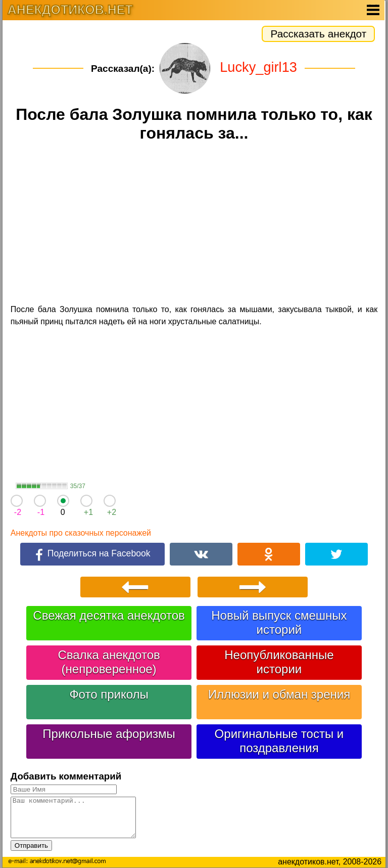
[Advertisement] (194, 225)
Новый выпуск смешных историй (279, 622)
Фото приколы (109, 694)
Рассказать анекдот (318, 34)
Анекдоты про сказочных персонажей (81, 533)
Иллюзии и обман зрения (279, 694)
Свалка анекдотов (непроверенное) (109, 662)
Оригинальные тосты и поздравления (279, 741)
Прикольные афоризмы (109, 734)
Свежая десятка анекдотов (109, 615)
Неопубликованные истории (279, 662)
